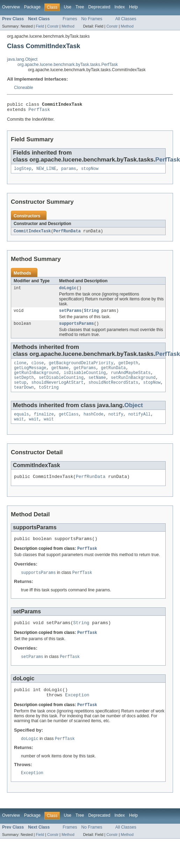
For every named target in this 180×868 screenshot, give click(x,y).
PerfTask (39, 111)
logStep (23, 171)
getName (60, 374)
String (91, 315)
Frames (70, 19)
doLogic (68, 292)
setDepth (24, 386)
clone (20, 369)
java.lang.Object (22, 59)
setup (20, 391)
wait (19, 430)
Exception (77, 712)
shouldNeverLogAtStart (57, 391)
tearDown (24, 397)
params (69, 171)
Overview (11, 7)
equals (21, 424)
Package (32, 7)
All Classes (126, 19)
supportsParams (77, 329)
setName (97, 386)
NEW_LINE (46, 171)
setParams (70, 315)
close (38, 369)
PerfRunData (67, 234)
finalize (44, 424)
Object (134, 415)
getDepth (128, 369)
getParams (85, 374)
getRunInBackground (36, 380)
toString (49, 397)
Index (120, 7)
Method (68, 26)
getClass (69, 424)
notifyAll (139, 424)
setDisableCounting (61, 386)
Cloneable (24, 88)
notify (116, 424)
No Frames (92, 19)
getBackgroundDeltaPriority (81, 369)
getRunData (113, 374)
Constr (53, 26)
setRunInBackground (133, 386)
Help (133, 7)
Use (67, 7)
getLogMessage (30, 374)
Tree (80, 7)
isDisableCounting (85, 380)
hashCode (93, 424)
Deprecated (99, 7)
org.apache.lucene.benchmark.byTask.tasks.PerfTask (68, 65)
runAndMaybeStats (131, 380)
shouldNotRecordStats (113, 391)
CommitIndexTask (32, 234)
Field (40, 26)
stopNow (90, 171)
